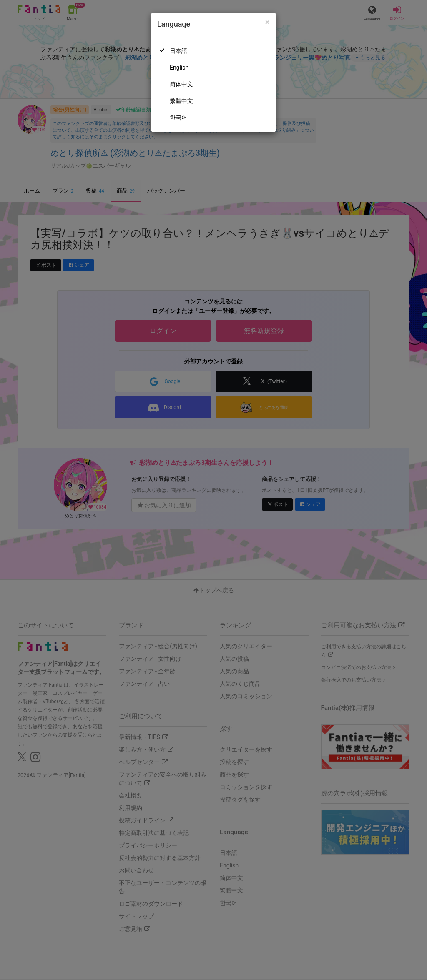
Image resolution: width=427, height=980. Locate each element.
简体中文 (181, 84)
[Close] (268, 22)
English (179, 68)
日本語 (178, 51)
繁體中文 (181, 101)
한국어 (178, 118)
